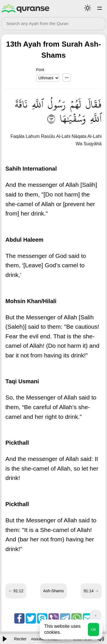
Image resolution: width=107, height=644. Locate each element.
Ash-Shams (53, 591)
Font (40, 70)
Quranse (25, 9)
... (67, 77)
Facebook (19, 618)
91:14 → (91, 591)
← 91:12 (16, 591)
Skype (42, 618)
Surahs (100, 8)
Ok (94, 629)
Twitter (31, 618)
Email (88, 618)
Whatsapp (76, 618)
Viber (54, 618)
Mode (88, 8)
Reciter (20, 639)
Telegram (65, 618)
